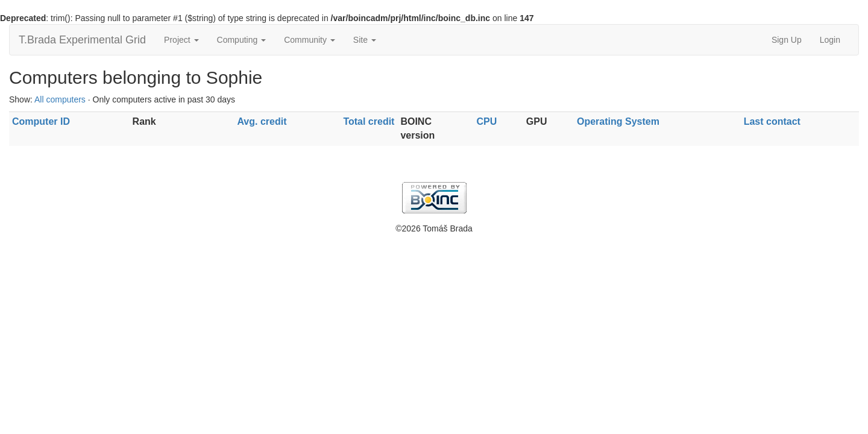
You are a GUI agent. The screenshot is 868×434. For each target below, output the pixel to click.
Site (365, 40)
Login (830, 40)
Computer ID (41, 121)
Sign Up (787, 40)
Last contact (772, 121)
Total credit (369, 121)
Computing (242, 40)
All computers (60, 99)
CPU (486, 121)
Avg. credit (262, 121)
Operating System (618, 121)
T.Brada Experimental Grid (82, 40)
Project (181, 40)
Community (310, 40)
